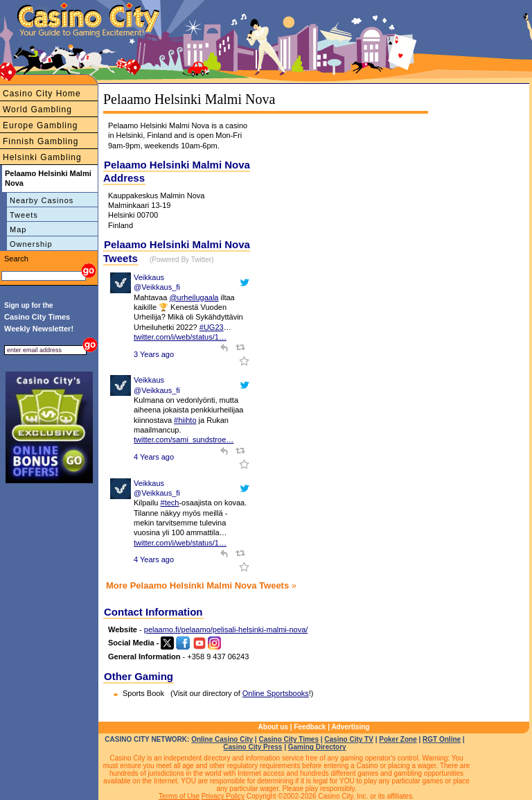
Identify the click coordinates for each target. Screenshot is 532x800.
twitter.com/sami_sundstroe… (184, 440)
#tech (170, 503)
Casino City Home (42, 94)
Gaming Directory (317, 747)
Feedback (310, 727)
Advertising (350, 727)
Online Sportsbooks (276, 693)
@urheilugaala (194, 297)
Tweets (24, 215)
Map (18, 229)
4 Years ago (154, 457)
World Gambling (37, 110)
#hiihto (185, 420)
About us (273, 727)
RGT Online (442, 739)
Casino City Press (252, 747)
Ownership (31, 244)
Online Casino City (222, 739)
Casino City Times (289, 739)
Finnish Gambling (41, 141)
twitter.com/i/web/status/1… (180, 337)
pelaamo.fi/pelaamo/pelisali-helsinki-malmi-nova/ (226, 629)
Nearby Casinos (42, 200)
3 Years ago (154, 354)
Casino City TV (349, 739)
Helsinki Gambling (42, 157)
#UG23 (212, 327)
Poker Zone (398, 739)
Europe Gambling (40, 125)
